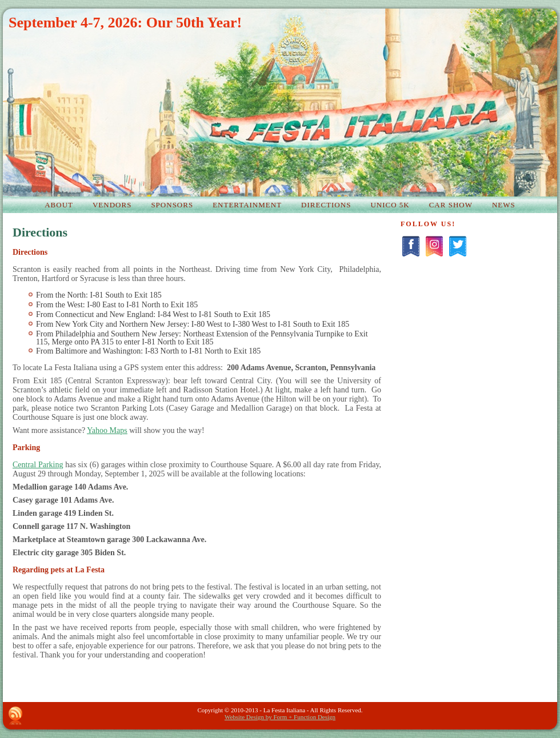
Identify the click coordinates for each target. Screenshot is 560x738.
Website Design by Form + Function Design (280, 717)
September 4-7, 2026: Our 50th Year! (125, 23)
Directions (40, 232)
